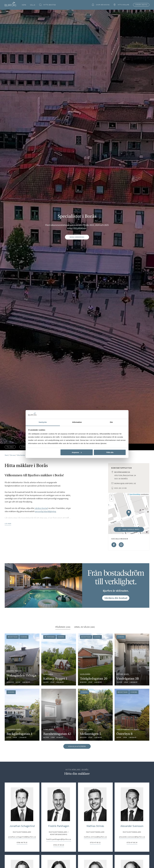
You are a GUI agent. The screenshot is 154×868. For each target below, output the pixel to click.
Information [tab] (77, 422)
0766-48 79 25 (22, 843)
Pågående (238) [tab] (63, 627)
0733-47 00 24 (132, 843)
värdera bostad (41, 508)
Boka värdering (77, 237)
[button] (129, 513)
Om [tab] (111, 422)
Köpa (24, 5)
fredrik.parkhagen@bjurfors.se (59, 839)
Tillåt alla (110, 452)
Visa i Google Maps (126, 530)
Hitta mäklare (121, 5)
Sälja (33, 5)
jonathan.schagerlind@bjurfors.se (22, 837)
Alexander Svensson (132, 826)
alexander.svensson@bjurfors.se (132, 837)
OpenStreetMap (135, 494)
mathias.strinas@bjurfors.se (95, 837)
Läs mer (8, 524)
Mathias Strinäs (95, 826)
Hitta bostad (48, 5)
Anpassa (77, 452)
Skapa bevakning (101, 5)
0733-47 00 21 (95, 843)
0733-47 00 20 (59, 845)
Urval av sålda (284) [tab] (85, 627)
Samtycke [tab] (43, 422)
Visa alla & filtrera (77, 746)
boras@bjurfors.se (125, 483)
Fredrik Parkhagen (59, 826)
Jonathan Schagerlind (22, 826)
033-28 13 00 (121, 488)
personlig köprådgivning (45, 511)
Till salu (10, 447)
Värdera (141, 5)
